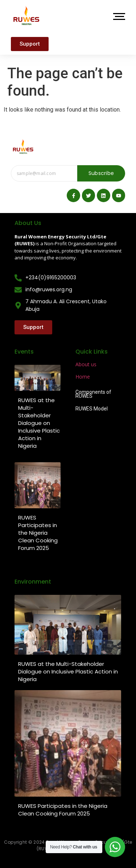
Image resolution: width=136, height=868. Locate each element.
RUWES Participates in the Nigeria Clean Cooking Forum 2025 (38, 533)
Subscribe (101, 173)
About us (86, 364)
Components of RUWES (93, 394)
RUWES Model (92, 409)
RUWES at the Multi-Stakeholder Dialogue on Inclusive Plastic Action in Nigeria (39, 423)
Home (83, 377)
